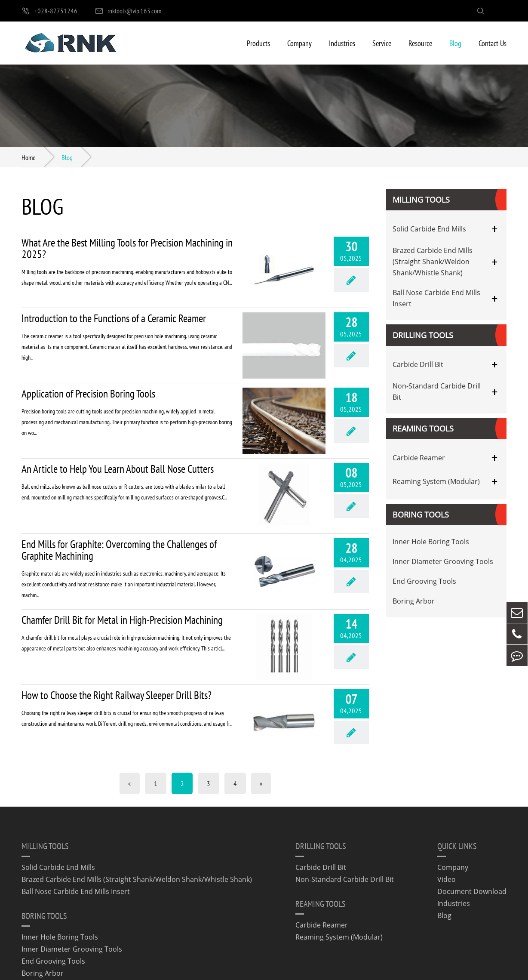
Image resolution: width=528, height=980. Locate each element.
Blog (455, 43)
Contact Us (493, 43)
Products (258, 43)
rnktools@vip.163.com (128, 11)
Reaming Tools (423, 429)
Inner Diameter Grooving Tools (443, 562)
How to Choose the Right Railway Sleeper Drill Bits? (117, 655)
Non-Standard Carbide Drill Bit (437, 392)
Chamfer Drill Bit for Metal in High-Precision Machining (122, 587)
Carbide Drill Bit (418, 364)
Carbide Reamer (419, 458)
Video (447, 833)
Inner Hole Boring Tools (431, 542)
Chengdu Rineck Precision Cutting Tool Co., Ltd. (106, 968)
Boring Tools (421, 515)
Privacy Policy (341, 968)
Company (299, 43)
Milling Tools (421, 200)
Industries (342, 43)
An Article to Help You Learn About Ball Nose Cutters (118, 448)
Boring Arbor (414, 601)
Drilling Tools (423, 336)
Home (29, 157)
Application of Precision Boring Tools (88, 380)
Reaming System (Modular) (436, 481)
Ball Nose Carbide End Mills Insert (436, 299)
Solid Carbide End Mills (429, 229)
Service (382, 43)
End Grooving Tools (424, 582)
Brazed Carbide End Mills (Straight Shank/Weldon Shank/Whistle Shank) (433, 262)
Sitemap (295, 968)
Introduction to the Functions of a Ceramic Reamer (114, 311)
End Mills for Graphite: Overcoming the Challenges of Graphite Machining (119, 522)
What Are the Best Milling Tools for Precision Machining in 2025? (127, 249)
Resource (420, 43)
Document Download (472, 845)
